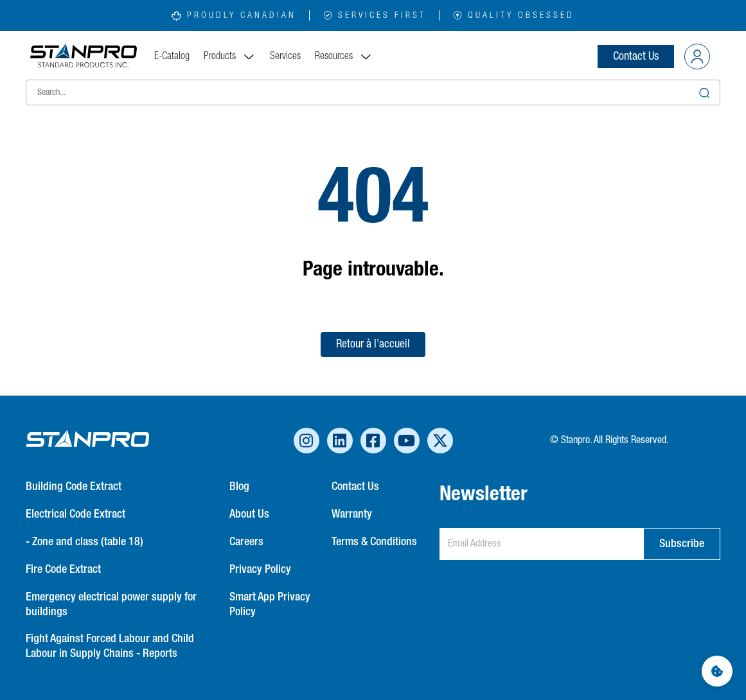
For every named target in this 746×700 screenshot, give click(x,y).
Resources (344, 57)
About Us (249, 514)
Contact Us (636, 57)
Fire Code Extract (63, 570)
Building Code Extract (74, 487)
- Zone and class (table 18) (84, 542)
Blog (239, 487)
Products (230, 57)
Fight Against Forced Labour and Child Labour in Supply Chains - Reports (110, 646)
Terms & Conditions (374, 542)
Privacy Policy (260, 570)
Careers (246, 542)
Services (285, 57)
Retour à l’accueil (373, 344)
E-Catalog (172, 57)
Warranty (352, 514)
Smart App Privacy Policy (270, 605)
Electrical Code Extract (75, 514)
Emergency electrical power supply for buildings (111, 605)
